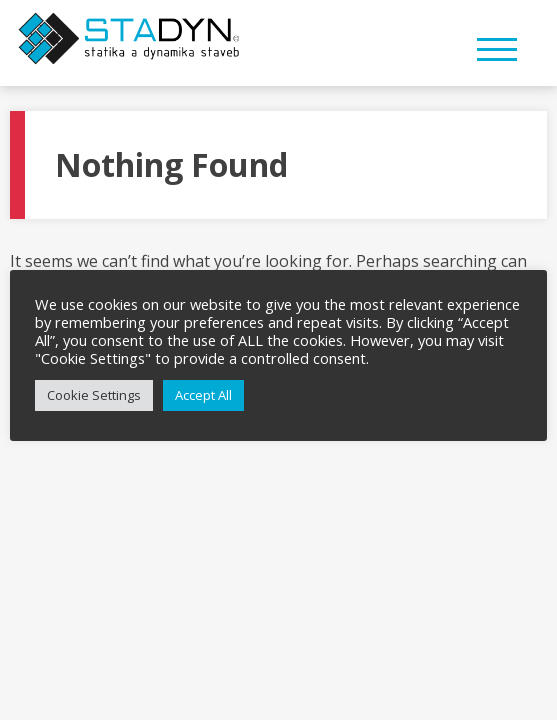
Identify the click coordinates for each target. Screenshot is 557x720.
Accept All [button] (203, 395)
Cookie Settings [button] (94, 395)
